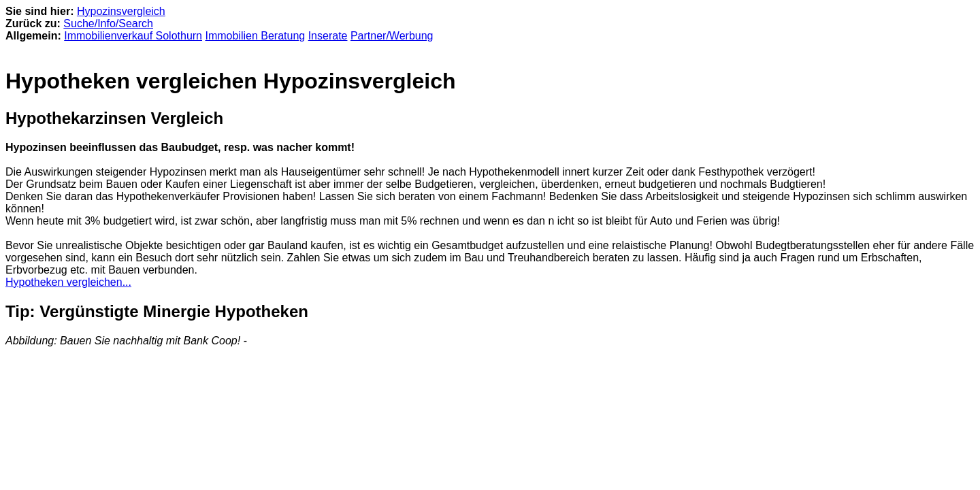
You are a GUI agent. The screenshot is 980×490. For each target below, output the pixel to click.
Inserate (328, 36)
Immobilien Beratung (255, 36)
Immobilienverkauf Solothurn (133, 36)
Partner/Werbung (392, 36)
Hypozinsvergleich (121, 11)
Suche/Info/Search (108, 23)
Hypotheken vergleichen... (68, 282)
